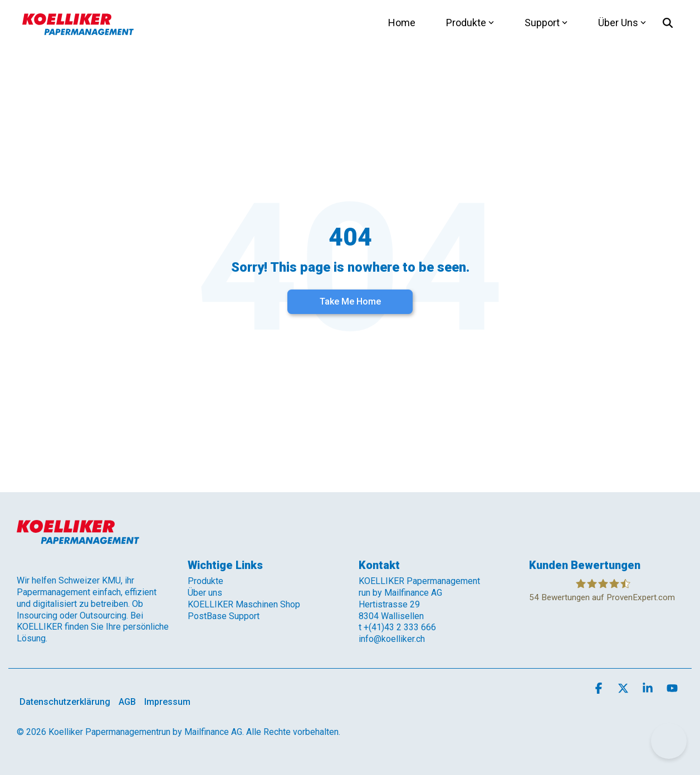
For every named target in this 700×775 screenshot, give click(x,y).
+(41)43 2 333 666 (400, 627)
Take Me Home (350, 301)
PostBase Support (224, 616)
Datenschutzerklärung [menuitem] (65, 702)
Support (546, 23)
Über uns (205, 593)
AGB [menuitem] (127, 702)
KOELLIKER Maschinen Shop (244, 604)
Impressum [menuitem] (167, 702)
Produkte (470, 23)
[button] (600, 689)
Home (402, 23)
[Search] (668, 23)
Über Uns (622, 23)
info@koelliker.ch (392, 639)
